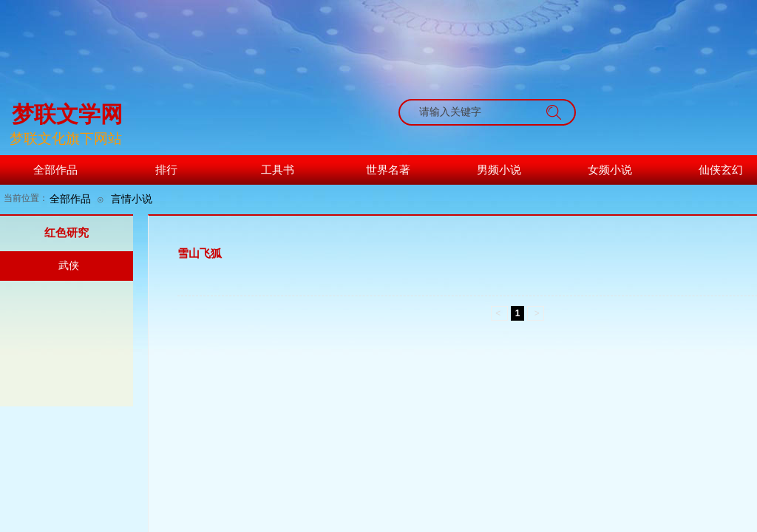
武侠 (69, 266)
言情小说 (132, 199)
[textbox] (473, 112)
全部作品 (70, 199)
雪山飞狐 (200, 253)
